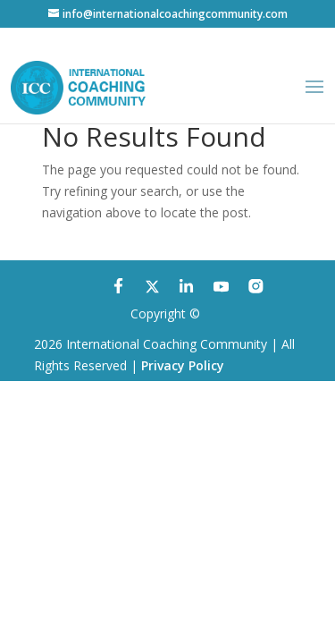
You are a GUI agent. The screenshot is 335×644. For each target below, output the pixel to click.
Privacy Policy (183, 365)
